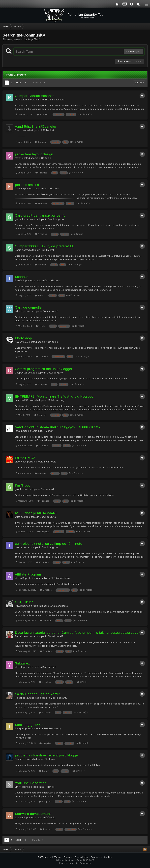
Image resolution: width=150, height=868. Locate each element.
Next (19, 83)
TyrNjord (20, 728)
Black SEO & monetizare (51, 100)
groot (18, 489)
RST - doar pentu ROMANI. (36, 513)
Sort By (139, 83)
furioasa (19, 188)
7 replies (43, 114)
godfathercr (21, 219)
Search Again (133, 51)
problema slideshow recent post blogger (47, 755)
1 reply (40, 295)
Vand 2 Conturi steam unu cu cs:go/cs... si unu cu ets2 (58, 427)
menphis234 (22, 400)
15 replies (42, 562)
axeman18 (20, 817)
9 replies (42, 446)
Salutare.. (22, 663)
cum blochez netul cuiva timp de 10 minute (49, 544)
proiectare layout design (34, 154)
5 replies (45, 682)
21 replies (41, 203)
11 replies (42, 357)
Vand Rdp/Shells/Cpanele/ (36, 126)
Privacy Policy (82, 857)
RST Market (47, 130)
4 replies (41, 173)
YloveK (19, 667)
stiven (18, 158)
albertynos (21, 462)
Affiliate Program (28, 574)
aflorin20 (20, 578)
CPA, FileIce (24, 602)
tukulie (18, 547)
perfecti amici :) (27, 185)
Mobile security (56, 400)
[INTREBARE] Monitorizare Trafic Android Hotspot (54, 396)
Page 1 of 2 (39, 83)
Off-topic (46, 158)
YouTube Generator (30, 783)
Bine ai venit (47, 489)
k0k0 (18, 431)
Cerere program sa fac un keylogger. (44, 369)
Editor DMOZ (25, 458)
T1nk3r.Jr (20, 280)
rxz (17, 100)
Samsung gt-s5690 (30, 725)
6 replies (45, 712)
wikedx (19, 311)
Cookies (108, 857)
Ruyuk (18, 606)
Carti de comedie (28, 307)
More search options (129, 61)
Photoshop (23, 338)
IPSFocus (56, 857)
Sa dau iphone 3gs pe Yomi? (37, 694)
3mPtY (18, 787)
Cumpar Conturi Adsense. (35, 96)
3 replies (41, 142)
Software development (33, 814)
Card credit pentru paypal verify (40, 215)
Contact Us (96, 857)
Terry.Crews (21, 636)
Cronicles (20, 759)
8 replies (46, 651)
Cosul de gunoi (52, 188)
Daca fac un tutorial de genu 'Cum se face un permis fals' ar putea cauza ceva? (77, 633)
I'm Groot (22, 485)
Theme (68, 857)
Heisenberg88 (23, 698)
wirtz (17, 517)
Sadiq (18, 250)
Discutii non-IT (50, 311)
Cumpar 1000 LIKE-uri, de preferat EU (45, 246)
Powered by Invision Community (75, 863)
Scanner (21, 277)
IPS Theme (43, 857)
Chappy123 (21, 373)
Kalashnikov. (22, 342)
